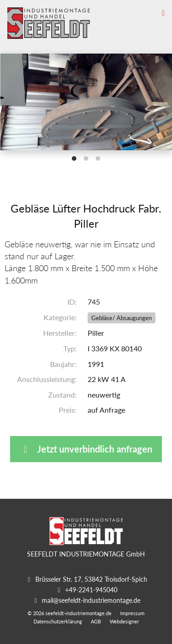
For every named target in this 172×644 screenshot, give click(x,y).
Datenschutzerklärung (58, 621)
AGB (96, 621)
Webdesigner (124, 621)
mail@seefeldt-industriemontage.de (91, 600)
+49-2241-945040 (91, 590)
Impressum (132, 613)
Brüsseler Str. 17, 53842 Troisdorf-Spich (91, 579)
